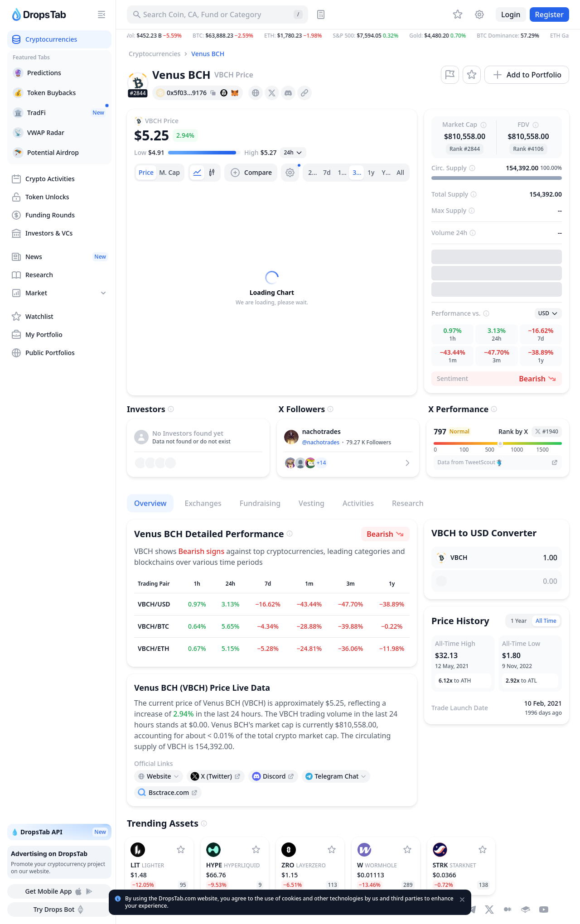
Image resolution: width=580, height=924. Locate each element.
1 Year (519, 621)
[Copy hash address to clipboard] (213, 93)
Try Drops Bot (60, 910)
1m (343, 172)
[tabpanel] (272, 289)
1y (371, 172)
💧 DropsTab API (59, 832)
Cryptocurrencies (155, 54)
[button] (348, 36)
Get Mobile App (59, 891)
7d (327, 172)
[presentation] (256, 93)
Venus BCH (208, 54)
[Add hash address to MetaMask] (235, 93)
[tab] (146, 173)
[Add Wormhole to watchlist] (407, 850)
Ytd (387, 172)
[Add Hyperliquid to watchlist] (256, 850)
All (400, 172)
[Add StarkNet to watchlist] (483, 850)
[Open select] (293, 153)
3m (357, 172)
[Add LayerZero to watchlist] (332, 850)
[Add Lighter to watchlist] (181, 850)
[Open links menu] (159, 776)
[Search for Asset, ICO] (217, 14)
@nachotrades (321, 442)
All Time (546, 621)
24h (314, 172)
